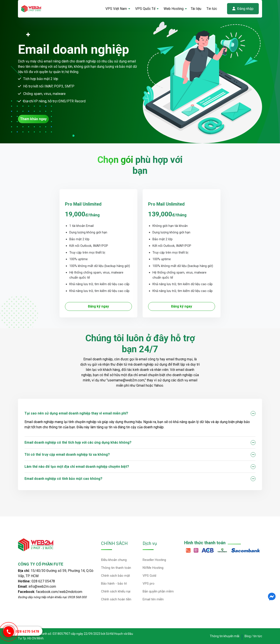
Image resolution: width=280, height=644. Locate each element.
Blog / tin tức (253, 636)
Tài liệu (196, 9)
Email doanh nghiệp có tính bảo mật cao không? (63, 479)
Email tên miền (153, 599)
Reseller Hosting (154, 560)
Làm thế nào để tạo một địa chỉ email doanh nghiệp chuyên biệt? (77, 467)
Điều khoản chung (114, 560)
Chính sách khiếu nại (116, 591)
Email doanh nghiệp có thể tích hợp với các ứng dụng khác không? (78, 442)
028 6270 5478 (27, 632)
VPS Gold (149, 576)
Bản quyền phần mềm (158, 591)
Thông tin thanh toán (116, 568)
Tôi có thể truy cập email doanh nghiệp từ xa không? (67, 455)
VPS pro (149, 584)
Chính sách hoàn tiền (116, 599)
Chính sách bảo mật (115, 576)
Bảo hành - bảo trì (114, 584)
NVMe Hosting (153, 568)
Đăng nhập (243, 9)
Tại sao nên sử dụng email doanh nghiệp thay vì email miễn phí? (76, 413)
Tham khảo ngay (34, 119)
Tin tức (212, 9)
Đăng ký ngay (98, 306)
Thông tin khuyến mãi (225, 636)
